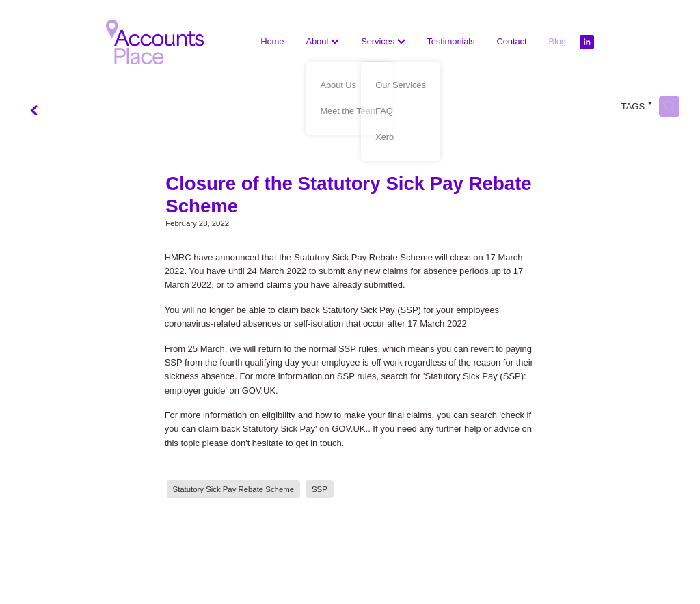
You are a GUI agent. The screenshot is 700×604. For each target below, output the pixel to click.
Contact (511, 41)
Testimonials (451, 41)
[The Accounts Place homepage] (155, 42)
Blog (557, 41)
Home (272, 41)
